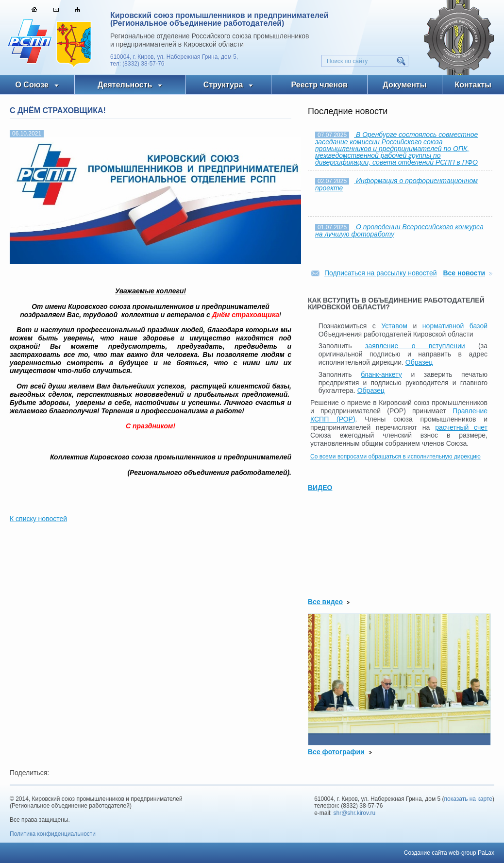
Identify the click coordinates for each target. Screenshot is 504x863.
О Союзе (32, 85)
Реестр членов (319, 85)
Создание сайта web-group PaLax (449, 853)
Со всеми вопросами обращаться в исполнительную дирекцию (395, 457)
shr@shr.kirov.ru (355, 813)
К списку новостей (38, 519)
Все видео (325, 602)
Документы (404, 85)
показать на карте (469, 799)
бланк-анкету (381, 374)
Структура (223, 85)
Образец (419, 362)
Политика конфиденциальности (53, 834)
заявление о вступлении (415, 346)
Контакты (473, 85)
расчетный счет (461, 427)
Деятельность (125, 85)
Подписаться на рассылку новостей (381, 273)
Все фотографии (336, 752)
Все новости (464, 273)
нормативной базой (455, 326)
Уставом (394, 326)
